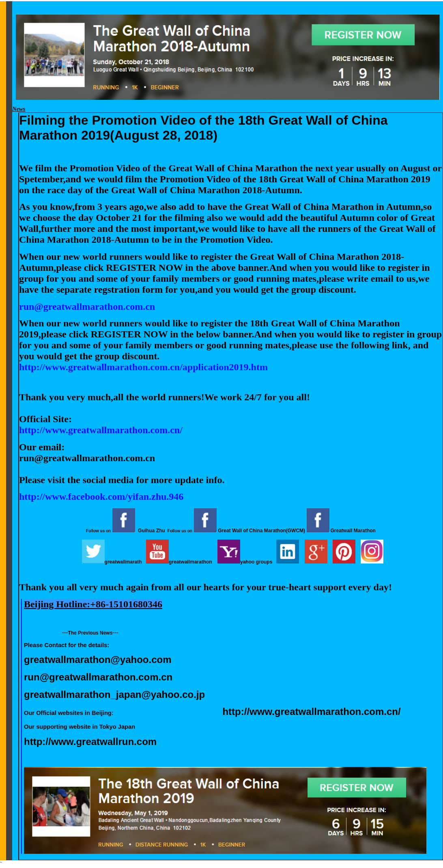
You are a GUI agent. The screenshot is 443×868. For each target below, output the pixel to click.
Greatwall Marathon (353, 531)
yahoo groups (256, 562)
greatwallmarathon (190, 562)
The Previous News (90, 633)
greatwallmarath (123, 562)
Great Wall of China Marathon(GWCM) (261, 531)
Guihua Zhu (152, 531)
